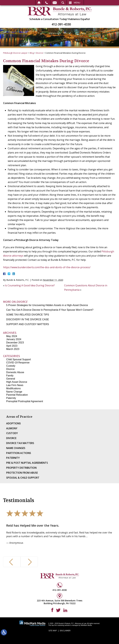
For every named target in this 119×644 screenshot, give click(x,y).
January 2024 (14, 339)
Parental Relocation (17, 395)
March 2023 (13, 349)
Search (63, 3)
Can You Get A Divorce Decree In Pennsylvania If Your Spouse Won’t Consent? (50, 310)
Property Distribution (21, 468)
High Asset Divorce (17, 382)
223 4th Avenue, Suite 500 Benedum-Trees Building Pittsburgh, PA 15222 (60, 602)
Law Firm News (15, 385)
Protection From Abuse (22, 473)
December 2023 (15, 343)
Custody (11, 366)
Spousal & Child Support (23, 478)
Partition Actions (19, 453)
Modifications (13, 388)
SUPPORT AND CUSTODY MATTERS (28, 324)
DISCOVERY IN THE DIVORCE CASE (28, 319)
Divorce (40, 53)
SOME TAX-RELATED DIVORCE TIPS (28, 315)
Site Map (53, 631)
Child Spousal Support (19, 359)
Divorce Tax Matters (20, 443)
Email (55, 3)
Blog (32, 53)
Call (47, 3)
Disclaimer (65, 631)
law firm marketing (58, 625)
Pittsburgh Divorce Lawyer (15, 53)
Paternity (11, 398)
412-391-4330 (61, 24)
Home (39, 3)
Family (10, 376)
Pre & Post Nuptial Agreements (27, 463)
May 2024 (12, 336)
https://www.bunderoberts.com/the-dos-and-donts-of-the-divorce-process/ (47, 267)
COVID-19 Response (18, 363)
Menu (77, 3)
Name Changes (16, 448)
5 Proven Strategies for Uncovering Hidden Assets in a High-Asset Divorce (47, 305)
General (11, 379)
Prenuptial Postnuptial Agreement (25, 401)
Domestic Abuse (15, 372)
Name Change (14, 392)
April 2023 (12, 346)
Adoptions (13, 423)
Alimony (12, 428)
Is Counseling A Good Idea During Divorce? (30, 285)
